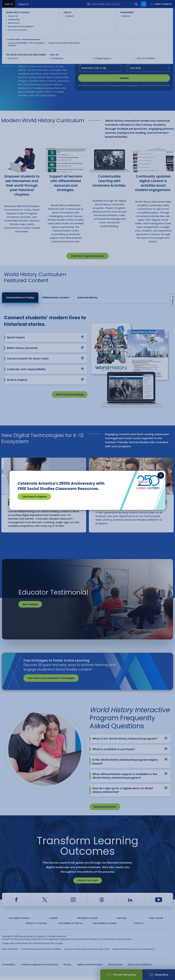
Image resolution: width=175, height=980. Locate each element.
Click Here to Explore (34, 497)
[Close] (161, 475)
